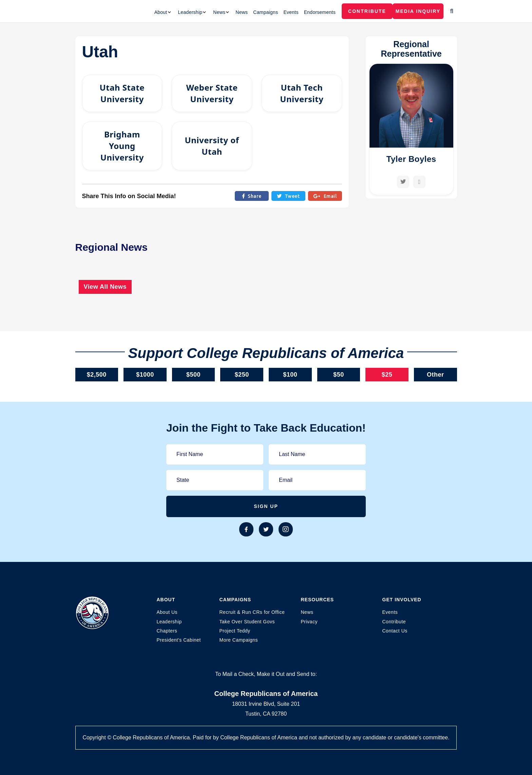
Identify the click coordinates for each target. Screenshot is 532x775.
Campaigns (265, 12)
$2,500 (97, 375)
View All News (105, 287)
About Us (167, 612)
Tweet (288, 196)
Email (325, 196)
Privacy (309, 622)
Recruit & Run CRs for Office (252, 612)
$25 (387, 375)
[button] (163, 12)
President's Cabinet (179, 640)
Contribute (367, 11)
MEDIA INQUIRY (418, 11)
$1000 (145, 375)
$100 (290, 375)
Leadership (169, 622)
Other (435, 375)
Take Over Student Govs (247, 622)
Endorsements (320, 12)
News (242, 12)
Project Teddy (235, 631)
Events (291, 12)
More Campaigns (239, 640)
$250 (242, 375)
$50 (339, 375)
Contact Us (395, 631)
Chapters (167, 631)
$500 (193, 375)
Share (252, 196)
